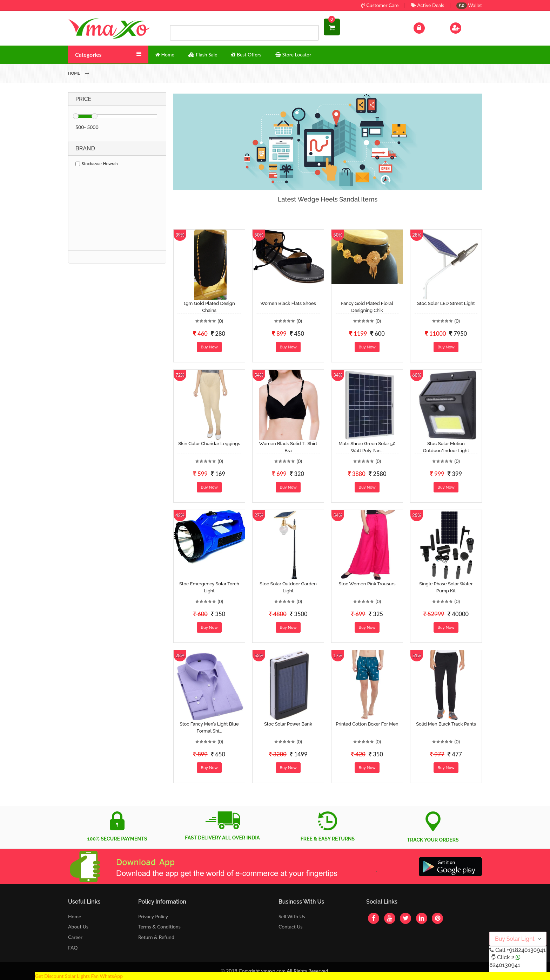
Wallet (469, 5)
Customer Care (380, 5)
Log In (427, 27)
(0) (220, 321)
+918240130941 (526, 950)
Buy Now (209, 347)
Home (75, 916)
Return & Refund (156, 937)
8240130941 (505, 965)
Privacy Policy (153, 916)
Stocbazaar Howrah (97, 164)
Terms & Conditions (159, 927)
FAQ (73, 948)
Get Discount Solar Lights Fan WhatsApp (79, 976)
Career (75, 937)
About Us (78, 927)
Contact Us (290, 927)
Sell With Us (292, 916)
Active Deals (427, 5)
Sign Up (465, 27)
